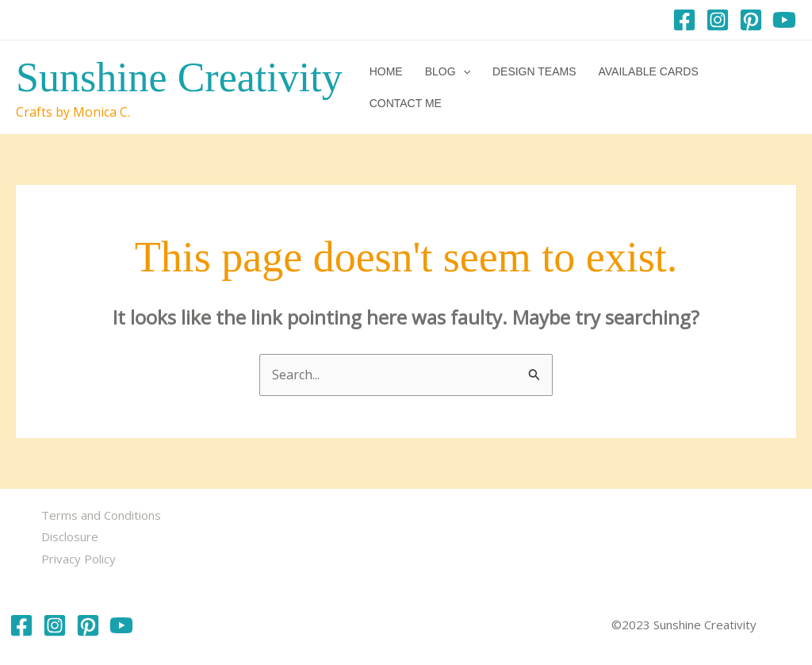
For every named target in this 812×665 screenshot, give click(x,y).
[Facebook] (684, 20)
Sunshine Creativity (179, 77)
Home (386, 71)
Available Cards (648, 71)
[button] (463, 71)
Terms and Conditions (101, 515)
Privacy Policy (79, 559)
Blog (448, 71)
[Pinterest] (751, 20)
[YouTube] (784, 20)
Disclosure (70, 536)
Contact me (406, 103)
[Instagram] (718, 20)
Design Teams (534, 71)
